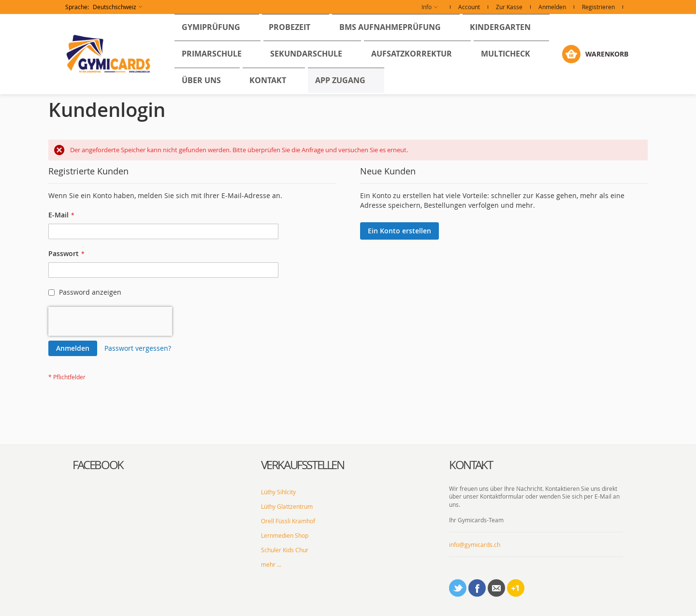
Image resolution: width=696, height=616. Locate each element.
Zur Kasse (509, 7)
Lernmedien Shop (285, 508)
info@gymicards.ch (475, 517)
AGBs (393, 604)
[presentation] (110, 294)
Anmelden (552, 7)
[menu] (365, 41)
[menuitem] (203, 30)
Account (469, 7)
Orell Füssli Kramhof (288, 494)
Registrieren (598, 7)
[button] (104, 7)
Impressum (366, 604)
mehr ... (271, 537)
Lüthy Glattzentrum (287, 479)
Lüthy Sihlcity (278, 465)
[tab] (159, 438)
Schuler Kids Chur (285, 523)
